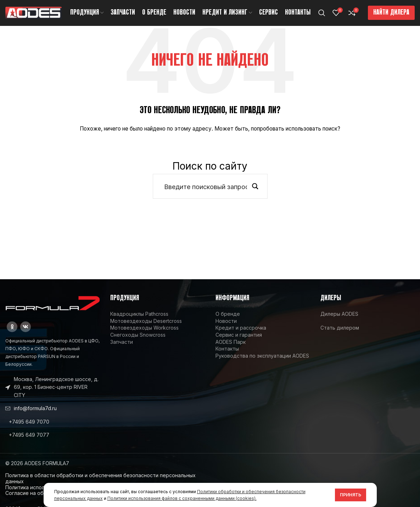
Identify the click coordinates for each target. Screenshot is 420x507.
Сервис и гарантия (239, 341)
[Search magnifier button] (255, 193)
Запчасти (122, 348)
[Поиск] (322, 16)
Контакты (227, 355)
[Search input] (206, 193)
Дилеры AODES (339, 320)
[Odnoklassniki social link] (12, 333)
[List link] (52, 428)
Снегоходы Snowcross (138, 341)
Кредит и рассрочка (241, 334)
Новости (226, 327)
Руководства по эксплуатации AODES (262, 362)
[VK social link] (26, 333)
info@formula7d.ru (35, 414)
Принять (351, 495)
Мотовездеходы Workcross (144, 334)
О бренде (228, 320)
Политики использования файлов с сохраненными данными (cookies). (182, 498)
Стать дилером (340, 334)
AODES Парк (231, 348)
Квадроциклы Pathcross (139, 320)
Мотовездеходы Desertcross (146, 327)
